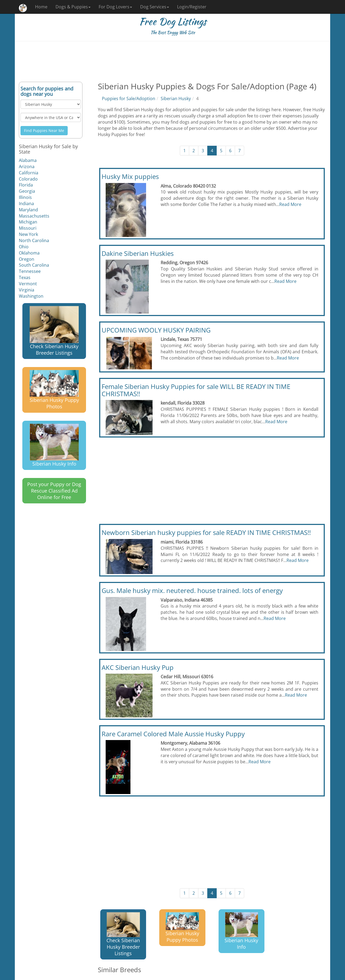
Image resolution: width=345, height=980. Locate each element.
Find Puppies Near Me (44, 130)
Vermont (28, 284)
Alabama (28, 160)
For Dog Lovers (115, 7)
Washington (31, 296)
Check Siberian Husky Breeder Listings (54, 331)
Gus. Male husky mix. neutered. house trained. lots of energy (192, 590)
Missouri (28, 228)
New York (28, 234)
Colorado (28, 179)
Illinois (25, 197)
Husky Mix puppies (130, 176)
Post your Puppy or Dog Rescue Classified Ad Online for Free (54, 491)
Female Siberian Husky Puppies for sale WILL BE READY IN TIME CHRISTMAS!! (196, 390)
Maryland (28, 210)
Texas (25, 277)
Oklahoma (29, 253)
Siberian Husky (176, 99)
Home (41, 7)
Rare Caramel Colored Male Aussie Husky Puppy (173, 734)
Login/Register (192, 7)
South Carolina (34, 265)
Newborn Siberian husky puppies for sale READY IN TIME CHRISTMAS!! (206, 532)
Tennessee (30, 271)
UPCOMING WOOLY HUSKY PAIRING (156, 330)
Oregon (27, 259)
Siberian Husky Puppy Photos (54, 390)
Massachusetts (34, 216)
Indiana (26, 204)
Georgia (27, 191)
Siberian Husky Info (54, 445)
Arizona (27, 167)
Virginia (27, 290)
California (29, 173)
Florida (26, 185)
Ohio (24, 247)
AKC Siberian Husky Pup (138, 667)
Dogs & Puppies (73, 7)
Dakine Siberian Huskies (138, 253)
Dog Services (155, 7)
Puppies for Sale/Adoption (129, 99)
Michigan (28, 222)
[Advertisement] (172, 62)
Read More (290, 204)
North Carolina (34, 240)
